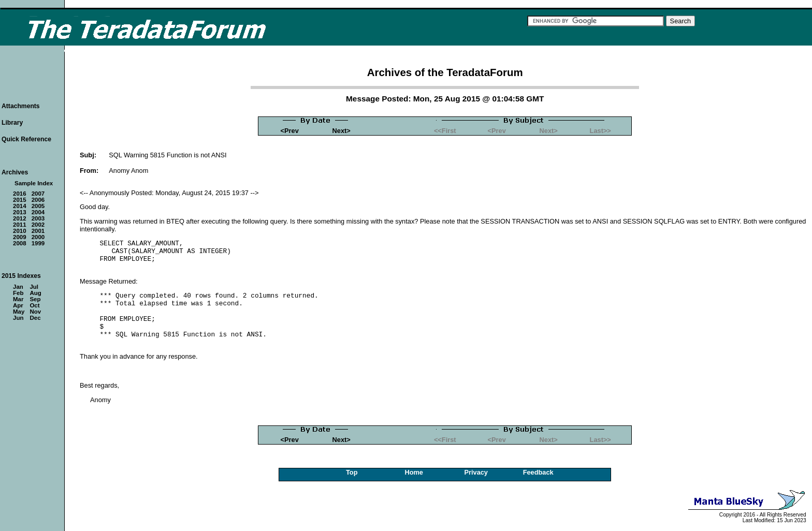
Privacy (476, 472)
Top (352, 472)
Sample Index (34, 183)
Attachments (21, 106)
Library (12, 123)
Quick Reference (26, 139)
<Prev (290, 131)
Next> (342, 131)
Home (414, 472)
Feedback (538, 472)
